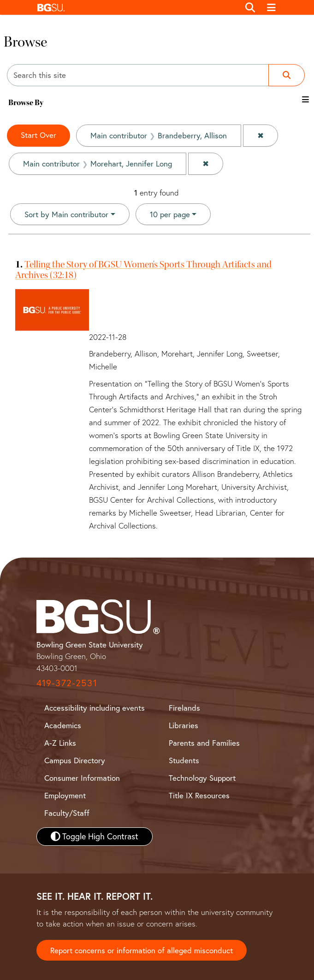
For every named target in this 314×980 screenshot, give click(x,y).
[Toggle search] (251, 7)
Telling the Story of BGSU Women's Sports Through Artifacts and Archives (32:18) (143, 269)
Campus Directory (75, 760)
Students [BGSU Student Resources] (184, 760)
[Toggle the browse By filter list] (305, 99)
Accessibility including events (95, 708)
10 (170, 214)
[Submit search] (287, 75)
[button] (136, 7)
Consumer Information (82, 778)
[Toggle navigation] (271, 7)
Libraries (184, 725)
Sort (66, 214)
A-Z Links (60, 743)
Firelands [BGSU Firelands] (184, 708)
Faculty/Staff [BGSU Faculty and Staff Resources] (67, 813)
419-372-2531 (67, 683)
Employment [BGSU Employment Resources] (65, 795)
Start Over (39, 135)
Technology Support (202, 778)
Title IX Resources (199, 795)
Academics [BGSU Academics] (63, 725)
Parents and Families (204, 743)
